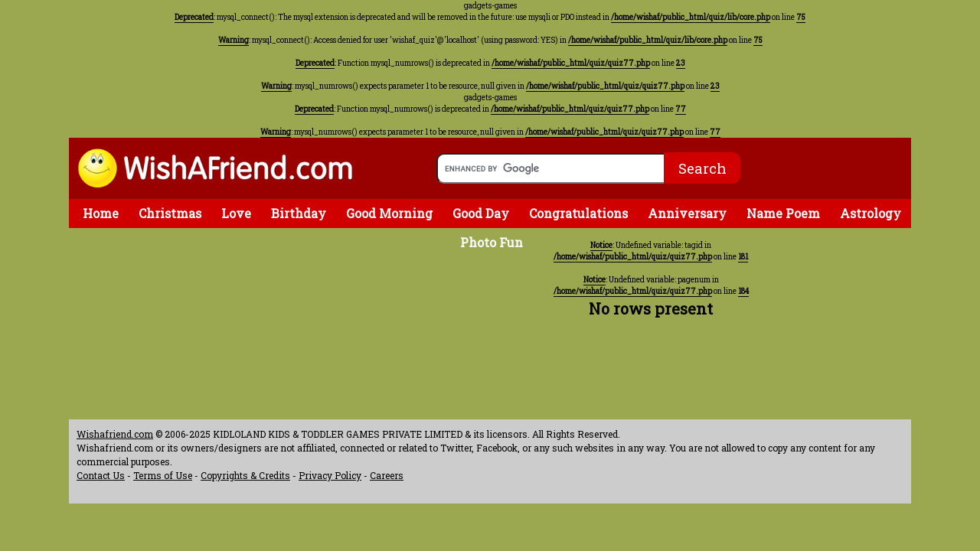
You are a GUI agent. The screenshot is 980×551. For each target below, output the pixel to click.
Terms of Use (163, 475)
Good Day (481, 213)
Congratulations (578, 213)
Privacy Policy (330, 475)
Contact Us (101, 475)
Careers (387, 475)
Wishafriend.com (115, 434)
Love (236, 213)
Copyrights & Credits (245, 475)
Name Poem (783, 213)
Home (101, 213)
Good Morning (389, 213)
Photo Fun (492, 242)
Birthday (299, 213)
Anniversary (687, 213)
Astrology (871, 213)
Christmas (170, 213)
